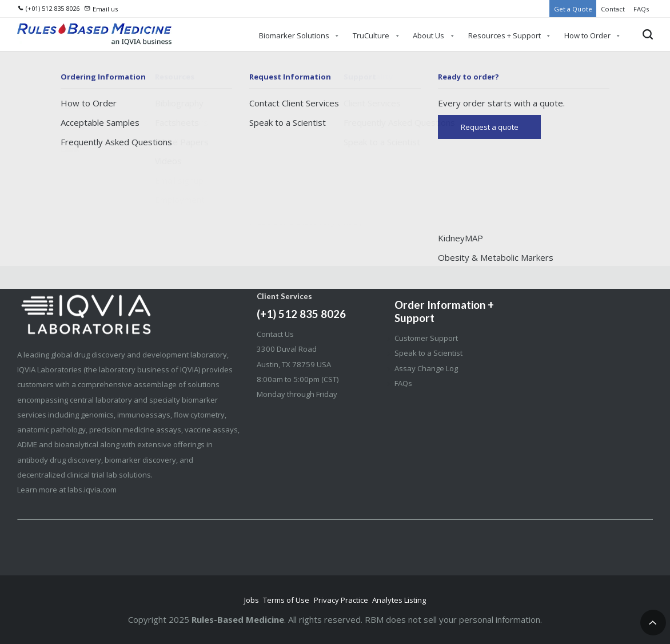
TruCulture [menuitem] (371, 35)
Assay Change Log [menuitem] (426, 368)
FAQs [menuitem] (641, 9)
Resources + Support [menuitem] (505, 35)
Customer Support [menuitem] (426, 338)
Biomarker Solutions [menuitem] (294, 35)
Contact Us (275, 334)
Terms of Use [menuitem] (286, 600)
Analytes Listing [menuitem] (399, 600)
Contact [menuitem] (613, 9)
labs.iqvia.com (92, 490)
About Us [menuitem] (428, 35)
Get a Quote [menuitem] (573, 9)
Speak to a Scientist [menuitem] (428, 353)
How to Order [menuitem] (587, 35)
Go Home (335, 202)
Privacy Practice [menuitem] (341, 600)
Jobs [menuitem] (252, 600)
